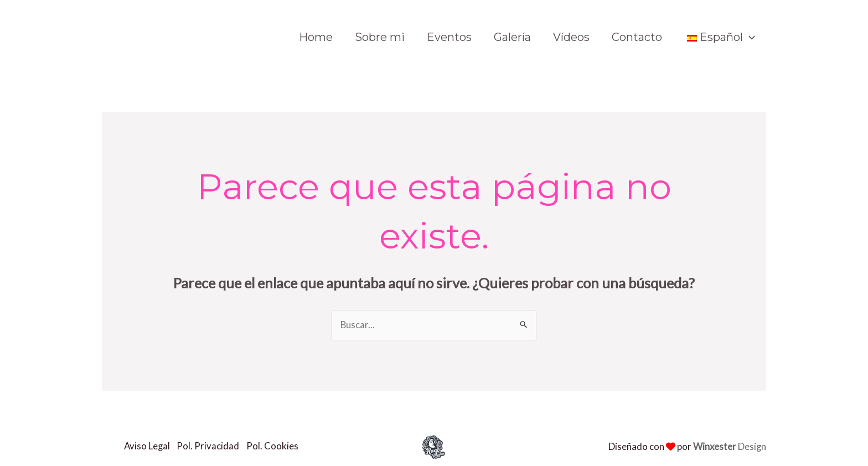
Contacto (637, 37)
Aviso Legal (148, 446)
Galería (512, 37)
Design (729, 446)
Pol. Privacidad (211, 446)
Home (316, 37)
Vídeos (571, 37)
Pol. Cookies (276, 446)
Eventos (449, 37)
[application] (749, 37)
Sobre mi (380, 37)
